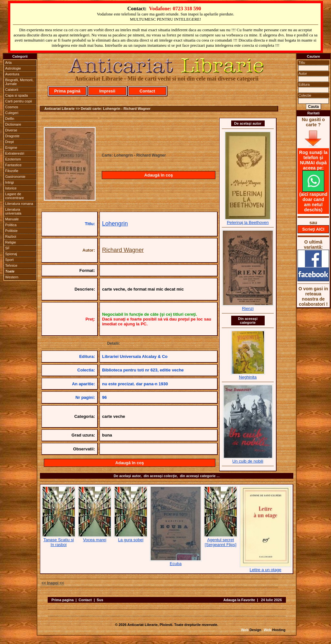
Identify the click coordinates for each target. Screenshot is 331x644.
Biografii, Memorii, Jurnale (19, 82)
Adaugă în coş (159, 175)
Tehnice (11, 265)
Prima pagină (67, 91)
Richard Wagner (123, 250)
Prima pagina (63, 600)
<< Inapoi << (53, 583)
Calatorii (12, 90)
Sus (100, 600)
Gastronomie (15, 177)
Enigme (11, 148)
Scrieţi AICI (313, 229)
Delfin (10, 119)
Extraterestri (15, 153)
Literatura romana (19, 204)
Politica (11, 225)
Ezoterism (13, 159)
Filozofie (12, 171)
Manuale (12, 219)
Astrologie (13, 68)
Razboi (11, 236)
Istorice (11, 188)
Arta (8, 62)
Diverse (11, 130)
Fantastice (13, 165)
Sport (9, 260)
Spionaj (11, 254)
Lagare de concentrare (14, 196)
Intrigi (9, 182)
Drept (9, 142)
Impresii (107, 91)
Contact (147, 91)
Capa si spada (16, 95)
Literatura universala (13, 211)
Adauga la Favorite (239, 600)
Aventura (12, 74)
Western (12, 277)
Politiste (11, 231)
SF (7, 248)
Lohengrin (115, 224)
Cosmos (12, 107)
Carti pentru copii (19, 101)
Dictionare (13, 124)
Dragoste (12, 136)
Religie (11, 242)
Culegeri (12, 113)
